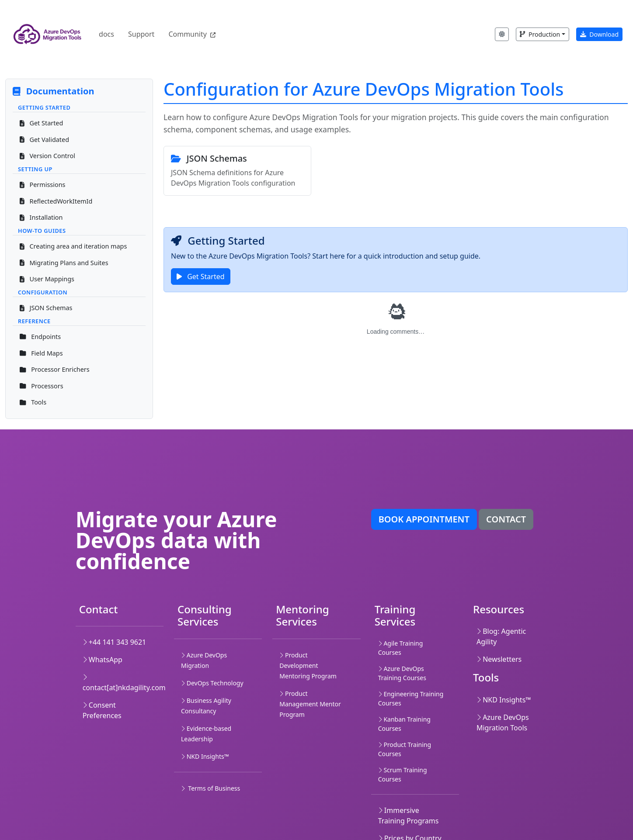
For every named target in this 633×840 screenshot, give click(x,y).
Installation (41, 217)
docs (106, 34)
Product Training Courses (405, 749)
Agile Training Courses (401, 648)
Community (192, 34)
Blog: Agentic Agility (501, 636)
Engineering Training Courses (411, 698)
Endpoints (40, 337)
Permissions (42, 185)
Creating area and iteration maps (73, 246)
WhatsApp (103, 660)
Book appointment (424, 519)
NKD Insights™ (504, 700)
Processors (42, 386)
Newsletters (499, 659)
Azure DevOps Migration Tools (503, 722)
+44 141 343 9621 (115, 642)
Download (599, 34)
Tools (33, 402)
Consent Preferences (102, 710)
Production (540, 34)
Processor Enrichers (55, 369)
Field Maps (41, 353)
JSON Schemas (46, 308)
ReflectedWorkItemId (56, 201)
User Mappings (47, 279)
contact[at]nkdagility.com (124, 683)
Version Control (47, 156)
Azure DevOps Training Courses (402, 673)
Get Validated (44, 140)
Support (141, 34)
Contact (506, 519)
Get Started (41, 123)
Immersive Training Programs (409, 816)
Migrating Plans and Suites (64, 263)
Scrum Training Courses (403, 774)
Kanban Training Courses (404, 724)
